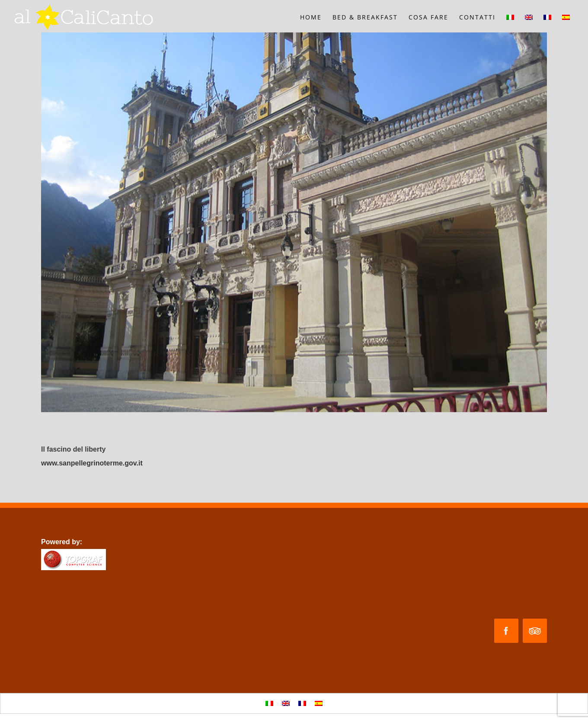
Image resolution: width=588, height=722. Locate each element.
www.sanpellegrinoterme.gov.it (92, 463)
